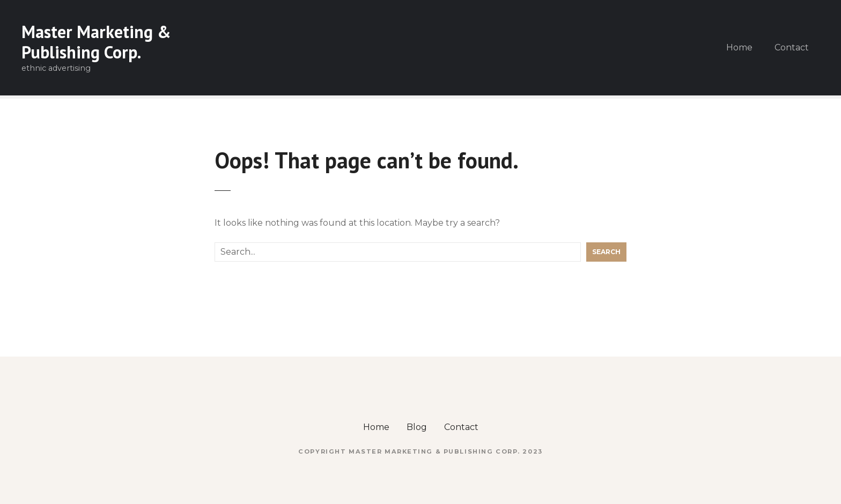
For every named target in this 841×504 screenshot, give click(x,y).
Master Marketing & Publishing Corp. (96, 42)
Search (606, 252)
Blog (417, 427)
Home (739, 47)
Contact (792, 47)
